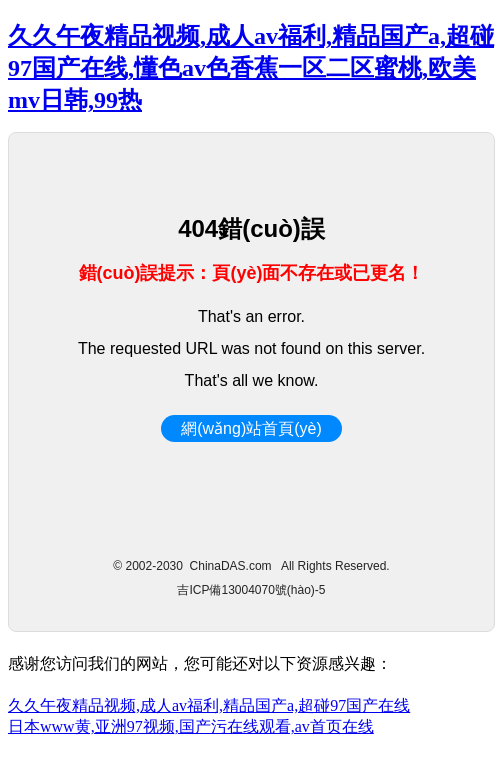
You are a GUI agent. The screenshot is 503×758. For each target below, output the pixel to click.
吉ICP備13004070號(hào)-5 (251, 590)
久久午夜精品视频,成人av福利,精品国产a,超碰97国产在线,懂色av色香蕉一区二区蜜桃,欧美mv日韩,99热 (251, 68)
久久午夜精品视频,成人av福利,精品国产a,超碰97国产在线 (209, 705)
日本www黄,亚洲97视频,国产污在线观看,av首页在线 (191, 726)
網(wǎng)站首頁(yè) (251, 428)
